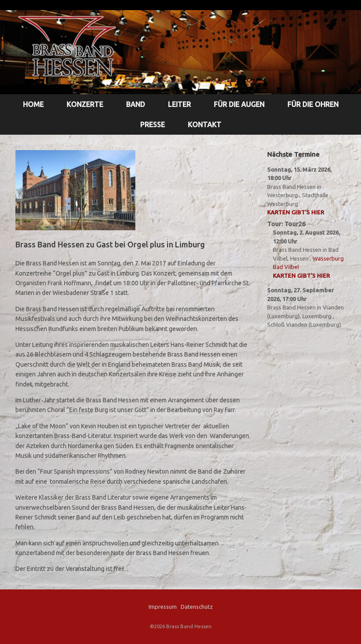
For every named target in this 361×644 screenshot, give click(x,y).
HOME (33, 104)
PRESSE (153, 125)
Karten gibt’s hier (296, 212)
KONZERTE (85, 104)
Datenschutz (197, 607)
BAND (136, 104)
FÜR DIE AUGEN (239, 104)
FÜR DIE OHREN (313, 104)
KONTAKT (205, 125)
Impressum (163, 607)
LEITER (179, 104)
